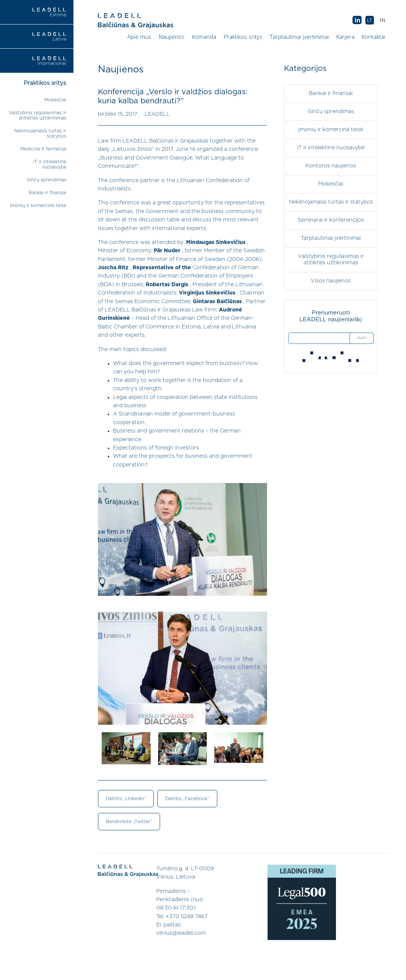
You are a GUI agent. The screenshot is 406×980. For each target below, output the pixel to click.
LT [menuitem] (370, 20)
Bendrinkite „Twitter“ (129, 822)
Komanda (204, 37)
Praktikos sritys (243, 37)
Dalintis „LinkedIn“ (126, 799)
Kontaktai (374, 37)
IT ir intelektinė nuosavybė (331, 148)
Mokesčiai (55, 100)
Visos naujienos (331, 281)
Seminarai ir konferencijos (331, 220)
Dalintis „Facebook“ (187, 799)
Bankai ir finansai (47, 193)
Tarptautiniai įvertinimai (299, 37)
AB (357, 20)
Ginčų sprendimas (47, 180)
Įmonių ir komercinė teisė (38, 206)
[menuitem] (382, 20)
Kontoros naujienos (331, 166)
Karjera (345, 37)
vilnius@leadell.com (181, 933)
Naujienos (172, 37)
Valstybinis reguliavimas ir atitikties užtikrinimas (331, 260)
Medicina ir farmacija (43, 149)
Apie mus (139, 37)
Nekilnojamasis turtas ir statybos (331, 202)
